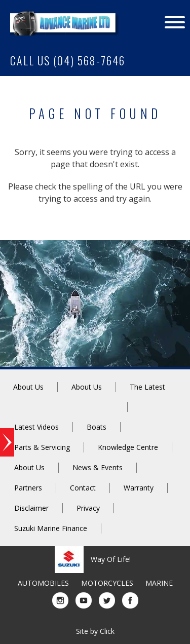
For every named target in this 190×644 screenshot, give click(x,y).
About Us (28, 387)
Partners (28, 488)
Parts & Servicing (42, 447)
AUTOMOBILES (43, 583)
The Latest (147, 387)
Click (107, 631)
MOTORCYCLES (107, 583)
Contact (83, 488)
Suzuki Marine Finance (51, 528)
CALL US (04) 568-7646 (68, 60)
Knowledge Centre (128, 447)
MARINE (159, 583)
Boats (97, 427)
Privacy (88, 508)
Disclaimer (31, 508)
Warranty (139, 488)
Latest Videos (36, 427)
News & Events (98, 467)
